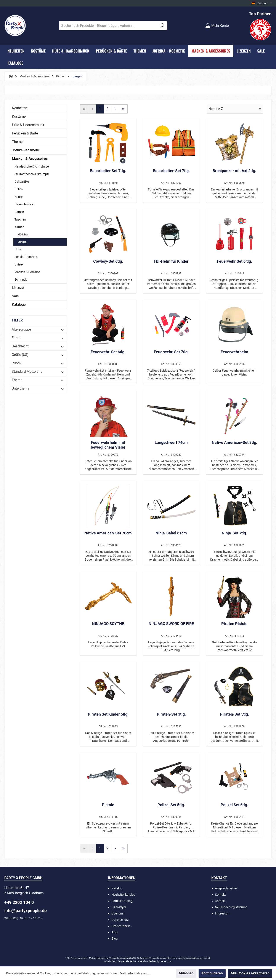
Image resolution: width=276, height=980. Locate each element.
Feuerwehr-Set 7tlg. (171, 352)
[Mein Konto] (217, 26)
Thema (38, 380)
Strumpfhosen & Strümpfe (32, 174)
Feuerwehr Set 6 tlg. (234, 261)
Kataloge (19, 305)
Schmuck (21, 280)
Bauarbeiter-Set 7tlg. (171, 171)
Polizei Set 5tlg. (171, 805)
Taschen (20, 219)
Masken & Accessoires (30, 159)
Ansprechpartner (226, 888)
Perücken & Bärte (25, 133)
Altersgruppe (38, 329)
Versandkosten (117, 958)
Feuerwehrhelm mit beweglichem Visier (108, 445)
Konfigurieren (212, 973)
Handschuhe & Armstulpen (32, 166)
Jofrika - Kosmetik (26, 150)
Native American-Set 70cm (108, 533)
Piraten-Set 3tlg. (171, 714)
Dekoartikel (22, 182)
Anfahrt (220, 901)
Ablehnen (186, 973)
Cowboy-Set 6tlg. (108, 261)
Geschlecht (38, 346)
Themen (18, 142)
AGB (115, 932)
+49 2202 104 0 (19, 902)
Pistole (108, 805)
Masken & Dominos (27, 272)
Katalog (117, 888)
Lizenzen (19, 288)
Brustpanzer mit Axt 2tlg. (234, 171)
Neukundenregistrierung (231, 907)
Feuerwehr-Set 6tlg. (108, 352)
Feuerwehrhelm (234, 352)
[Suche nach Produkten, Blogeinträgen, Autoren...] (108, 26)
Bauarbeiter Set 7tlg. (108, 171)
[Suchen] (162, 26)
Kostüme (19, 116)
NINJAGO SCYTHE (108, 624)
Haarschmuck (24, 204)
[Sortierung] (235, 109)
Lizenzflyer (119, 907)
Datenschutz (120, 920)
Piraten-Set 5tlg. (234, 714)
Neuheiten (20, 108)
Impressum (223, 913)
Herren (19, 197)
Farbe (38, 338)
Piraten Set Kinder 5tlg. (108, 714)
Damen (19, 212)
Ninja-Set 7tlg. (234, 533)
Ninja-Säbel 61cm (171, 533)
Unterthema (38, 388)
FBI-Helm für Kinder (171, 261)
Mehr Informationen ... (135, 973)
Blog (115, 938)
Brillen (19, 189)
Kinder (19, 227)
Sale (15, 296)
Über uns (118, 913)
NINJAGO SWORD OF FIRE (171, 624)
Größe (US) (38, 355)
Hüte (18, 249)
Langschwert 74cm (171, 442)
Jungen (22, 242)
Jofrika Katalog (122, 901)
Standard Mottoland (38, 372)
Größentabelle (121, 926)
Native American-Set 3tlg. (234, 442)
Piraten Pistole (234, 624)
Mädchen (23, 235)
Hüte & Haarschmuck (28, 125)
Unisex (19, 264)
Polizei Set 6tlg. (234, 805)
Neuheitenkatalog (124, 895)
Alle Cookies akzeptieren (250, 973)
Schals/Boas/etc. (26, 257)
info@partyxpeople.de (26, 911)
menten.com (166, 961)
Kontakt (220, 895)
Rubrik (38, 363)
